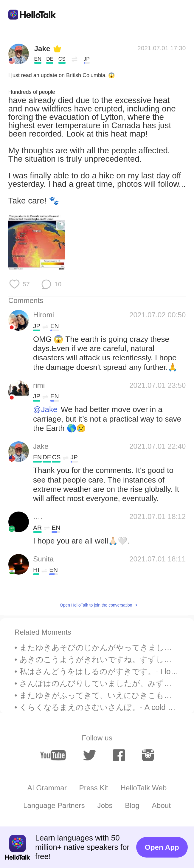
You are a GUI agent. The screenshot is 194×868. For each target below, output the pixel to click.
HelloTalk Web (143, 788)
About (162, 805)
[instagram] (148, 755)
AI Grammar (47, 788)
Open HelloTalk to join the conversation (96, 605)
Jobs (105, 805)
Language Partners (54, 805)
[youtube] (53, 755)
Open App (162, 847)
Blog (132, 805)
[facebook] (119, 755)
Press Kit (94, 788)
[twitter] (90, 755)
